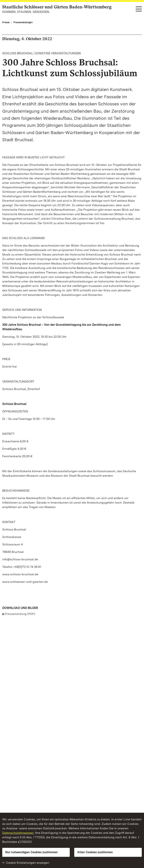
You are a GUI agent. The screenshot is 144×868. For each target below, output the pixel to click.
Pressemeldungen (23, 22)
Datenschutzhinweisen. (18, 833)
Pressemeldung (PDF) (20, 614)
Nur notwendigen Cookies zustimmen (31, 852)
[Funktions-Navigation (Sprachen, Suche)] (139, 9)
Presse (6, 22)
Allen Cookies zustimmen (95, 852)
